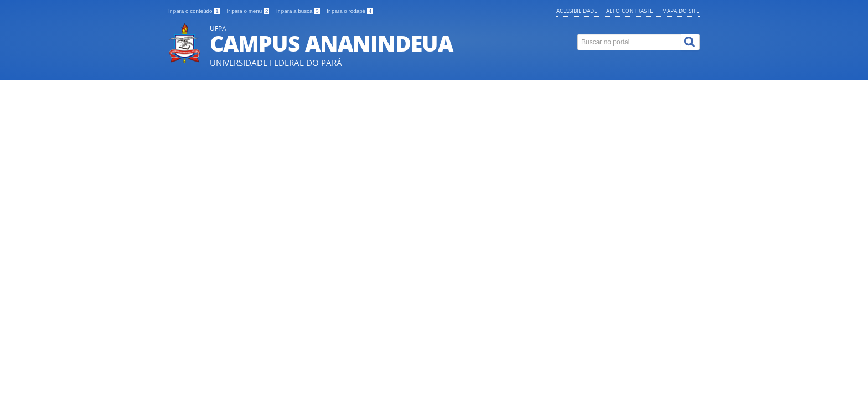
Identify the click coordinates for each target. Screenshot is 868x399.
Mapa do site (681, 11)
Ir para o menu (249, 11)
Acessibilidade (577, 11)
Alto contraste (630, 11)
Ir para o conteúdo (195, 11)
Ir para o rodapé (350, 11)
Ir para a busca (299, 11)
